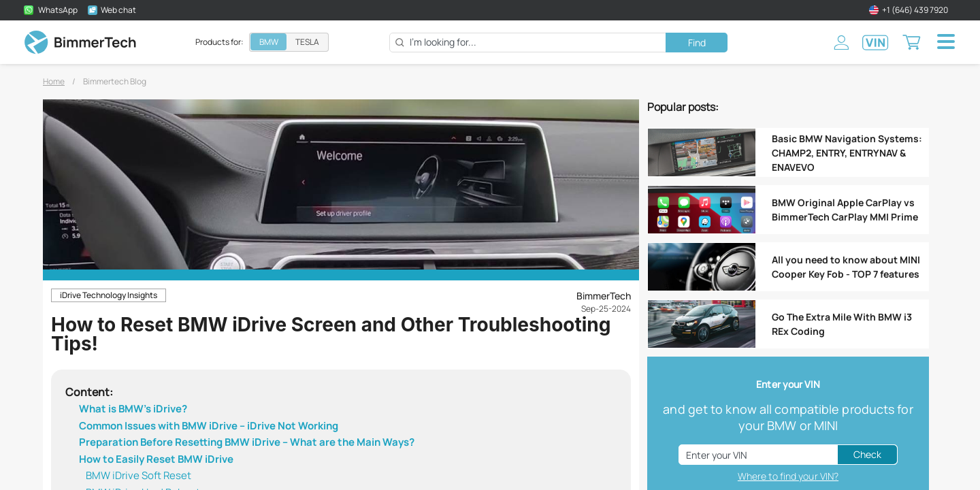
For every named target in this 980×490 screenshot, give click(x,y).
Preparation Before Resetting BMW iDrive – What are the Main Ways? (247, 442)
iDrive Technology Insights (109, 295)
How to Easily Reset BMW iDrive (156, 459)
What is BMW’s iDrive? (133, 409)
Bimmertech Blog (115, 81)
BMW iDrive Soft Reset (138, 475)
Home (54, 81)
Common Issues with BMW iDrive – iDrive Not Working (209, 426)
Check (867, 454)
